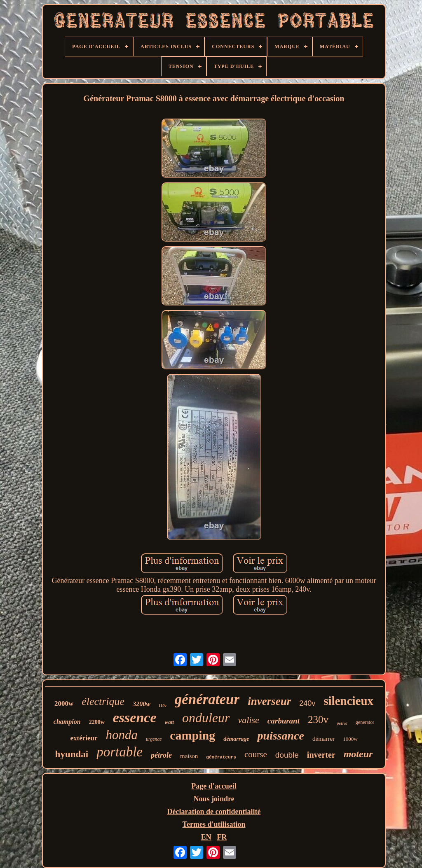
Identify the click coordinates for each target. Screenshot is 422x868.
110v (163, 706)
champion (67, 722)
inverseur (269, 701)
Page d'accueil (214, 786)
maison (189, 756)
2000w (64, 703)
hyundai (72, 754)
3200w (142, 704)
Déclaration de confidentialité (214, 812)
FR (222, 837)
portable (120, 752)
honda (122, 735)
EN (206, 837)
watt (169, 722)
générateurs (221, 757)
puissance (281, 736)
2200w (97, 722)
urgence (154, 739)
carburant (284, 721)
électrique (103, 701)
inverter (321, 755)
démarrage (236, 739)
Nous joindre (214, 799)
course (256, 754)
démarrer (324, 739)
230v (318, 720)
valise (248, 720)
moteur (358, 754)
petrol (342, 723)
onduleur (206, 718)
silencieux (348, 701)
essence (135, 717)
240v (307, 703)
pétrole (161, 755)
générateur (207, 699)
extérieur (84, 738)
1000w (350, 739)
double (287, 755)
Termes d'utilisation (214, 824)
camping (192, 735)
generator (365, 722)
